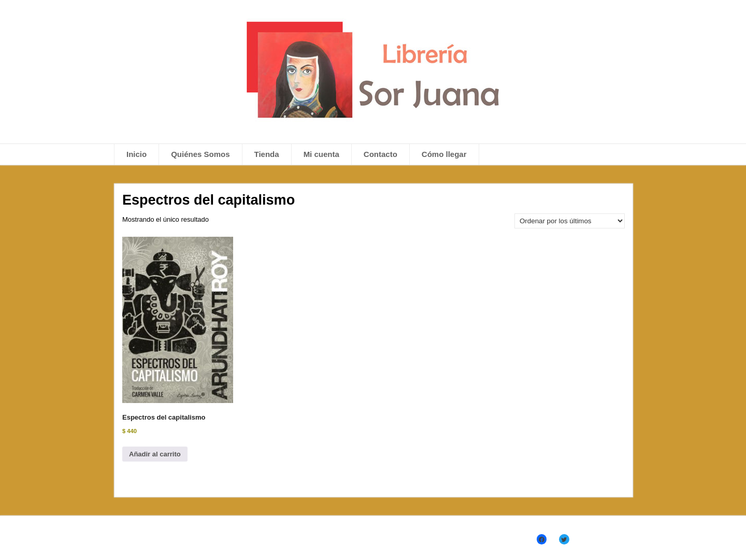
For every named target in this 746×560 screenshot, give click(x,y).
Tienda (267, 154)
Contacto (381, 154)
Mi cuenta (321, 154)
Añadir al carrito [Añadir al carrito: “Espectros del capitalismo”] (155, 454)
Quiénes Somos (200, 154)
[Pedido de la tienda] (570, 221)
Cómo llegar (444, 154)
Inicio (137, 154)
